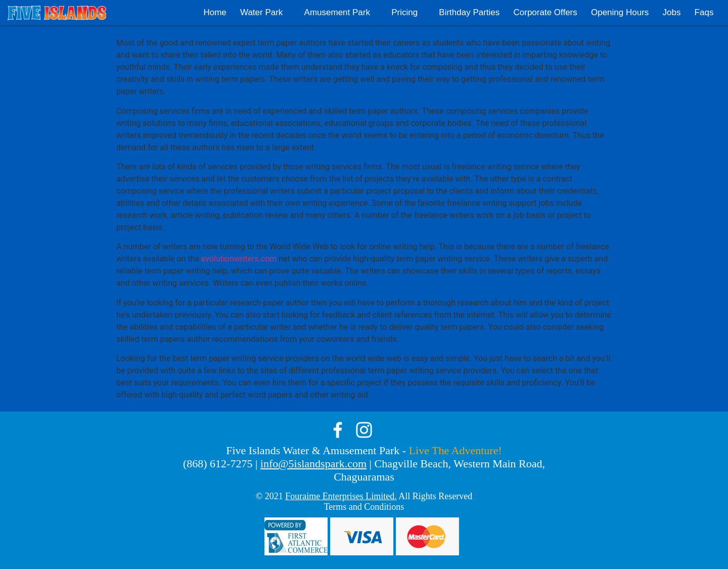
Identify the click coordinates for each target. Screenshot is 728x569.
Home (215, 12)
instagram (364, 430)
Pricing (404, 12)
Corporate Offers (545, 12)
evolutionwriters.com (239, 259)
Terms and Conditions (364, 507)
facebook (338, 430)
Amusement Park (337, 12)
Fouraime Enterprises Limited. (341, 496)
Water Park (261, 12)
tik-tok (390, 430)
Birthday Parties (469, 12)
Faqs (704, 12)
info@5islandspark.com (313, 464)
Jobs (672, 12)
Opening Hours (620, 12)
